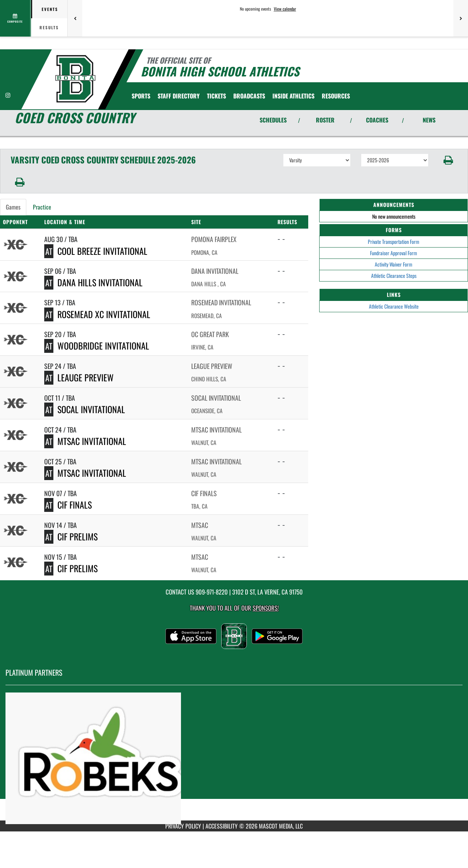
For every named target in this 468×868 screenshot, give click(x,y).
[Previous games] (75, 18)
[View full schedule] (16, 18)
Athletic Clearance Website (394, 306)
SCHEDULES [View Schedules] (273, 120)
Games (13, 207)
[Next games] (461, 18)
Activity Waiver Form (394, 264)
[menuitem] (179, 96)
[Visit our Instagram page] (8, 95)
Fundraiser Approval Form (394, 253)
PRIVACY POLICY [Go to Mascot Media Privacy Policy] (183, 826)
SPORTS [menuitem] (141, 96)
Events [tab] (50, 9)
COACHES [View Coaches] (377, 120)
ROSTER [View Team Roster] (325, 120)
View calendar (285, 9)
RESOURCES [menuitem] (336, 96)
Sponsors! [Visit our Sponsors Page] (266, 608)
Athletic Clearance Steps (394, 276)
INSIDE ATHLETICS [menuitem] (293, 96)
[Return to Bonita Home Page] (75, 79)
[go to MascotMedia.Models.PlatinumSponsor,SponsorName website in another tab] (234, 758)
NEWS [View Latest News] (429, 120)
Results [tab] (49, 27)
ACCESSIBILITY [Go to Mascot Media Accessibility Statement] (222, 826)
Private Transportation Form (394, 241)
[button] (448, 160)
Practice (42, 207)
